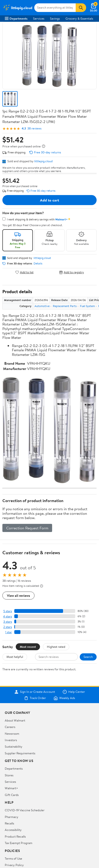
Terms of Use (13, 858)
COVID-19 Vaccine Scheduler (25, 810)
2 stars (8, 627)
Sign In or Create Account (35, 692)
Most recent (28, 647)
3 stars (8, 622)
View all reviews (18, 596)
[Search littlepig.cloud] (55, 8)
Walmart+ (11, 788)
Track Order (35, 698)
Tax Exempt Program (19, 843)
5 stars (8, 611)
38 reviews (34, 128)
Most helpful (15, 657)
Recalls (9, 823)
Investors (11, 740)
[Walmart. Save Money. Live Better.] (18, 8)
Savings (55, 18)
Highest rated (56, 647)
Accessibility (13, 830)
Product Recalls (15, 836)
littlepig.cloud (43, 161)
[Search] (81, 8)
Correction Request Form (27, 528)
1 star (9, 632)
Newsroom (12, 734)
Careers (10, 727)
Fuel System (87, 306)
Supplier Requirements (20, 753)
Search (88, 657)
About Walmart (15, 720)
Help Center (74, 692)
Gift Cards (12, 795)
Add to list (24, 272)
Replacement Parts (65, 306)
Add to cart (49, 200)
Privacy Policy (14, 865)
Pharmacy (12, 817)
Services (39, 18)
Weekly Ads (64, 698)
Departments (16, 18)
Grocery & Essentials (79, 18)
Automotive (42, 306)
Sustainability (14, 746)
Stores (9, 775)
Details (38, 263)
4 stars (7, 616)
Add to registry (72, 272)
